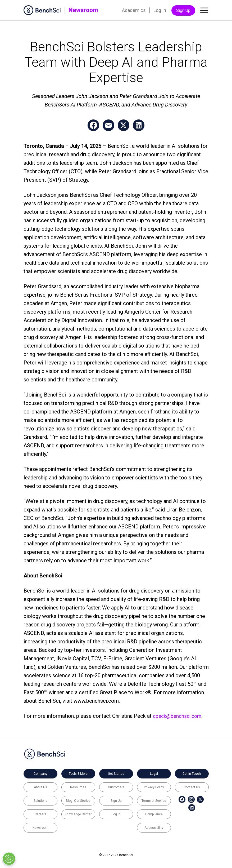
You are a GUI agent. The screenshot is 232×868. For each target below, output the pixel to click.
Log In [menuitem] (160, 10)
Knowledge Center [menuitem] (78, 814)
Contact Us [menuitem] (192, 787)
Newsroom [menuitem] (40, 828)
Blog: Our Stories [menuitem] (78, 801)
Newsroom (83, 10)
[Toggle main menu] (204, 11)
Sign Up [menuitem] (183, 10)
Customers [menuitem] (116, 787)
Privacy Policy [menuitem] (154, 787)
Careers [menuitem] (40, 814)
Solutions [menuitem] (40, 801)
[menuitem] (178, 799)
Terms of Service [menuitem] (154, 801)
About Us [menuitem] (40, 787)
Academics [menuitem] (134, 10)
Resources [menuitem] (78, 787)
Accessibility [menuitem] (154, 828)
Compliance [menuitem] (154, 814)
